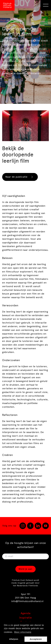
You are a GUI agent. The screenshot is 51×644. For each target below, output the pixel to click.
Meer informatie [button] (23, 632)
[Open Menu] (46, 5)
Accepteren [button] (36, 639)
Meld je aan (26, 569)
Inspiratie (26, 618)
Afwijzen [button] (14, 639)
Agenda (26, 613)
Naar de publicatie (20, 177)
